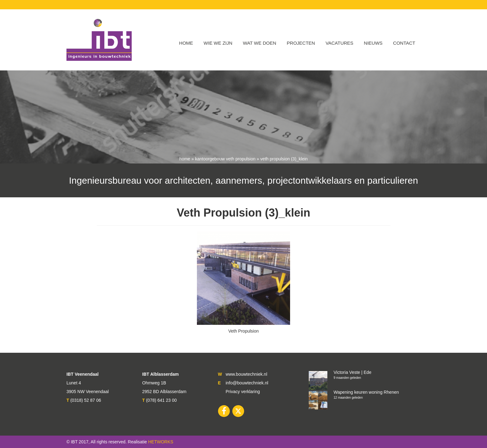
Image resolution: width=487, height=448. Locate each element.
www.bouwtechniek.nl (246, 374)
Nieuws (373, 43)
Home (186, 43)
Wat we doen (259, 43)
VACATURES (339, 43)
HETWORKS (161, 442)
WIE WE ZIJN (218, 43)
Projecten (301, 43)
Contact (404, 43)
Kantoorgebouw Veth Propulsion (225, 159)
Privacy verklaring (243, 392)
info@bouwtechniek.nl (247, 383)
